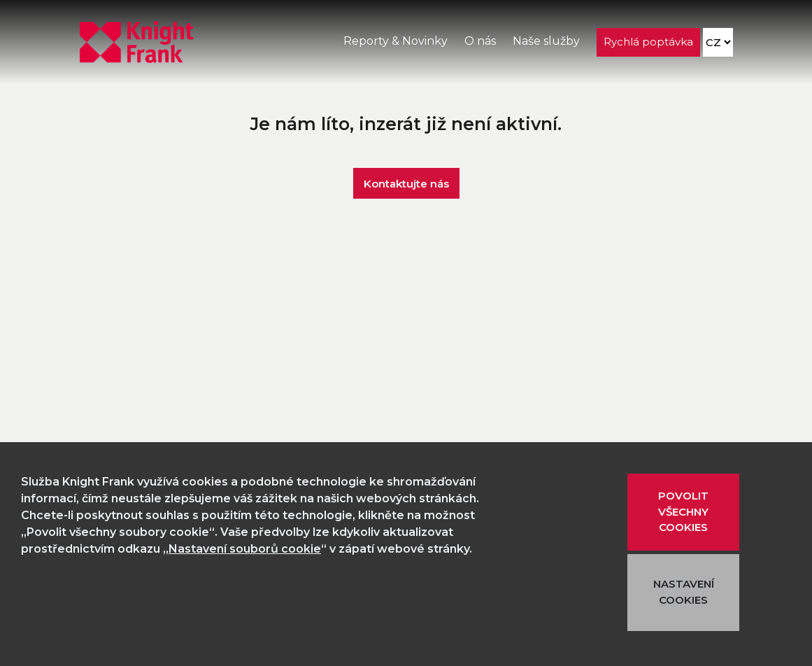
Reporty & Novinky (396, 41)
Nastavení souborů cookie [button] (245, 549)
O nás (480, 41)
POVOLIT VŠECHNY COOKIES (683, 511)
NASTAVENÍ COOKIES (684, 592)
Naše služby (546, 41)
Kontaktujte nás (406, 183)
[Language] (718, 42)
